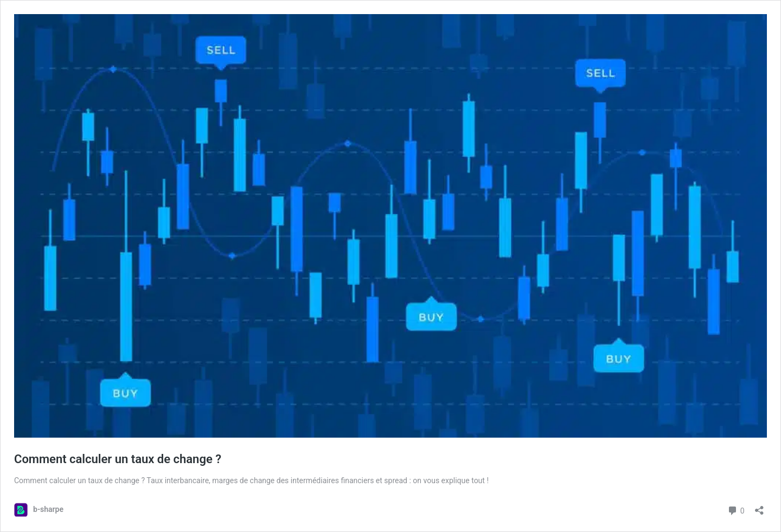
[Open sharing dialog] (759, 507)
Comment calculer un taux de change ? (118, 459)
